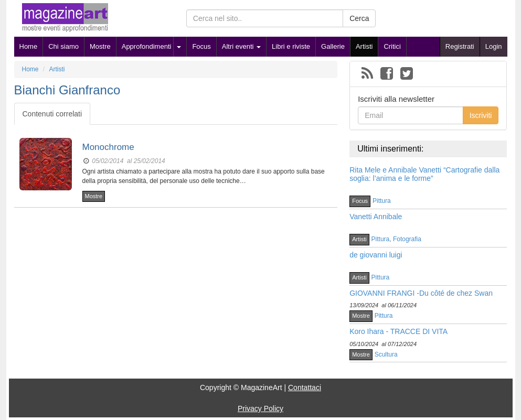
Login (494, 46)
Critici (392, 46)
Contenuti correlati (52, 114)
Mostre (100, 46)
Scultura (386, 354)
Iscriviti (481, 115)
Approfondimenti (147, 46)
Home (29, 46)
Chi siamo (63, 46)
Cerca (359, 18)
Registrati (460, 46)
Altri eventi (241, 46)
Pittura (382, 201)
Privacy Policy (260, 408)
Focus (201, 46)
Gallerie (333, 46)
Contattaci (305, 387)
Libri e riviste (291, 46)
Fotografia (407, 239)
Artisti (364, 46)
